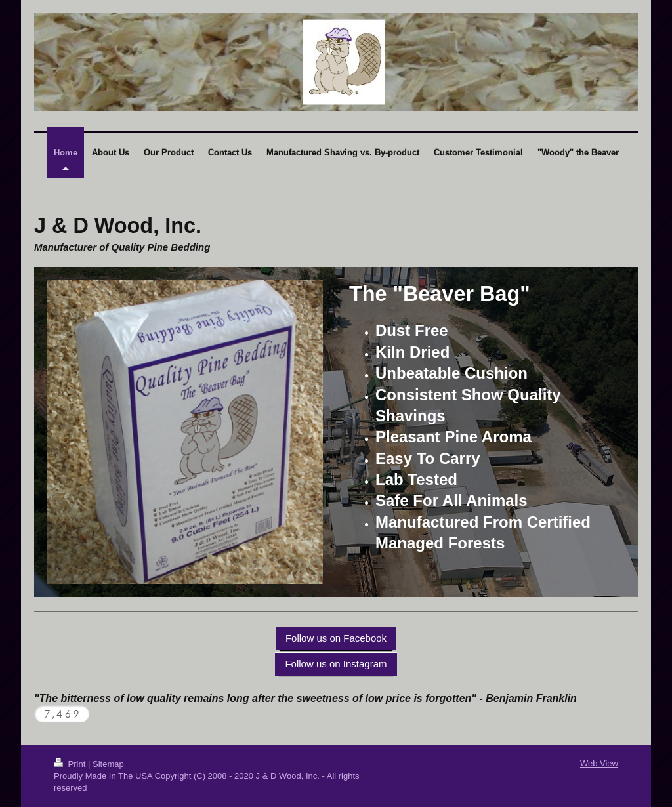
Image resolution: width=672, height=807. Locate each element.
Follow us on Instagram (336, 664)
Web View (599, 763)
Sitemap (108, 764)
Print (71, 764)
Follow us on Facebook (336, 638)
